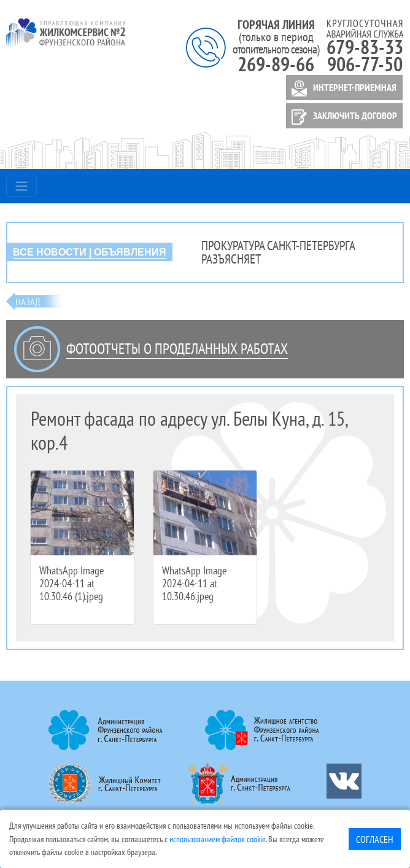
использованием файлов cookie (218, 839)
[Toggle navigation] (21, 186)
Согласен (375, 839)
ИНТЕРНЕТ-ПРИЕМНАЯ (342, 88)
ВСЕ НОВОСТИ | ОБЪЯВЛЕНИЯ (90, 252)
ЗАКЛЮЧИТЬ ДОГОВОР (342, 117)
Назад (28, 302)
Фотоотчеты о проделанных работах (177, 349)
